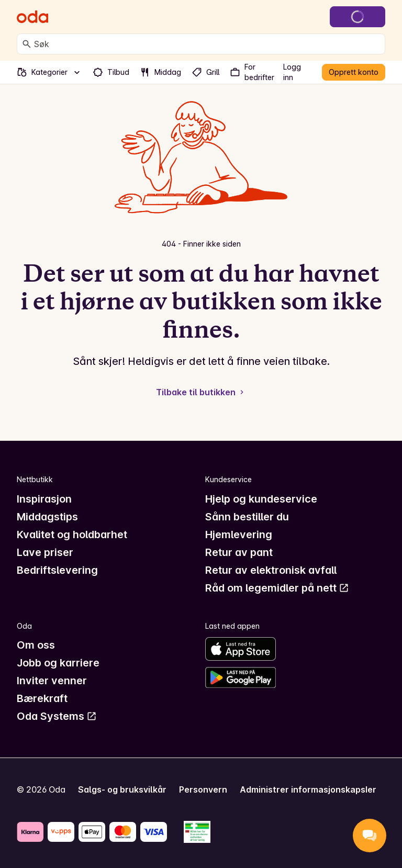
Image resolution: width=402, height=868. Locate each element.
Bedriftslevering (57, 570)
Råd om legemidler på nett (277, 588)
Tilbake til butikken (201, 392)
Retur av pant (239, 552)
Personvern (203, 789)
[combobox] (207, 44)
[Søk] (27, 44)
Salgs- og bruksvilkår (122, 789)
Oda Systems (57, 716)
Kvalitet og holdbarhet (72, 535)
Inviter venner (52, 681)
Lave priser (45, 552)
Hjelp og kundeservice (261, 499)
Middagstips (47, 517)
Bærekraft (42, 698)
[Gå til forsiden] (32, 17)
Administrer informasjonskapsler (308, 789)
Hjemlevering (239, 535)
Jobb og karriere (58, 663)
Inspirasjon (44, 499)
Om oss (36, 645)
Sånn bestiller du (247, 517)
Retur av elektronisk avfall (271, 570)
